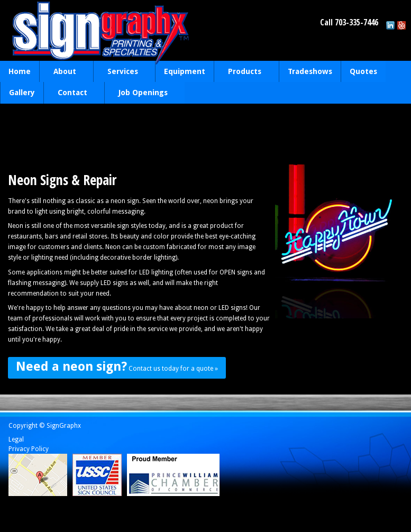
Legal (16, 439)
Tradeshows (310, 71)
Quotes (363, 71)
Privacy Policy (29, 449)
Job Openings (142, 93)
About (64, 72)
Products (244, 72)
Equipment (185, 71)
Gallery (22, 93)
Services (122, 72)
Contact (71, 93)
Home (20, 71)
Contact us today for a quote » (117, 366)
